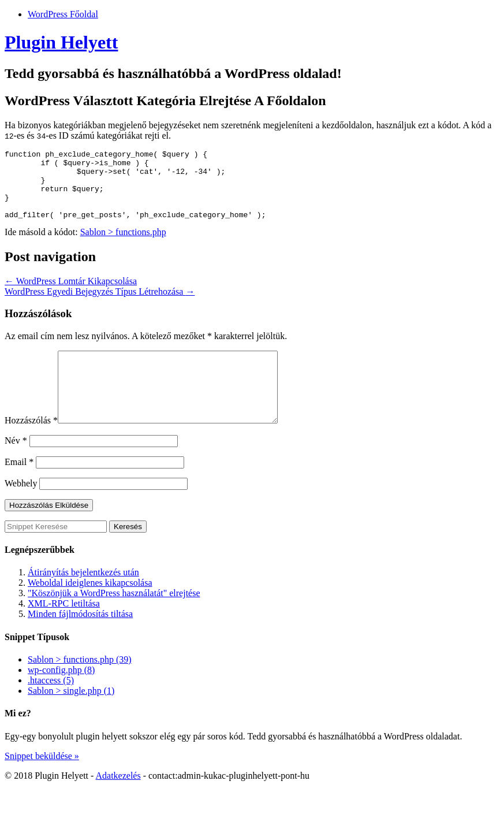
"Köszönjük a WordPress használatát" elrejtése (114, 621)
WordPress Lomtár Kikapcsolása (71, 295)
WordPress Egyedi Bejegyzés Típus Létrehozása (100, 305)
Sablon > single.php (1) (71, 718)
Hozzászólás (31, 448)
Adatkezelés (118, 803)
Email (19, 490)
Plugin (61, 42)
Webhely (21, 511)
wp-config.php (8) (61, 698)
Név (16, 468)
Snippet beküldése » (42, 784)
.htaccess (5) (51, 708)
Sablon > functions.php (123, 246)
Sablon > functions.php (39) (80, 687)
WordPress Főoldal (63, 14)
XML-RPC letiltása (64, 631)
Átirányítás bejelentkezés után (83, 600)
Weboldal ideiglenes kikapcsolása (90, 610)
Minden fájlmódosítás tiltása (80, 642)
